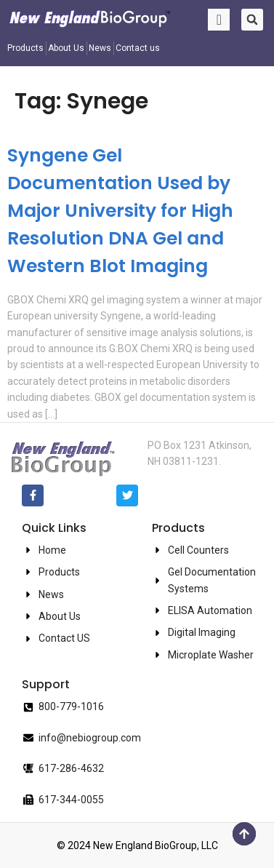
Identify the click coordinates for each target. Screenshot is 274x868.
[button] (252, 20)
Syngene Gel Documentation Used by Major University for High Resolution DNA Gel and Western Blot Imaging (120, 211)
